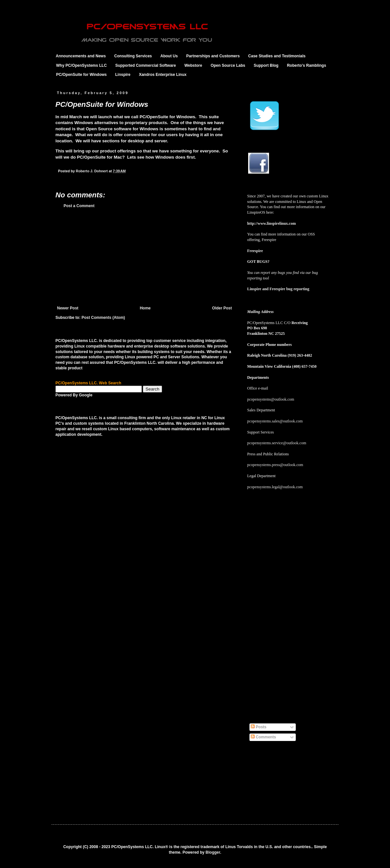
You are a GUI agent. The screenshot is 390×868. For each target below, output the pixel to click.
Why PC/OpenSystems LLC (81, 65)
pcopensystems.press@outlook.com (275, 465)
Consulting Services (133, 56)
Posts (259, 727)
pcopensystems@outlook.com (271, 399)
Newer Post (68, 308)
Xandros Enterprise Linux (163, 75)
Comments (263, 737)
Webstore (193, 65)
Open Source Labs (228, 65)
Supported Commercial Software (145, 65)
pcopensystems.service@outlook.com (277, 443)
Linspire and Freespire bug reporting (278, 289)
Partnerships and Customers (213, 56)
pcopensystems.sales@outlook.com (275, 421)
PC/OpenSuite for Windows (81, 75)
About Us (169, 56)
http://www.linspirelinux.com (271, 223)
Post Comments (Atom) (103, 318)
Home (145, 308)
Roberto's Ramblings (307, 65)
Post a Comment (79, 206)
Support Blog (266, 65)
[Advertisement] (144, 257)
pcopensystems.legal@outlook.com (275, 487)
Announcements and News (81, 56)
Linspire (123, 75)
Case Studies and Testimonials (277, 56)
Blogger (213, 852)
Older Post (222, 308)
